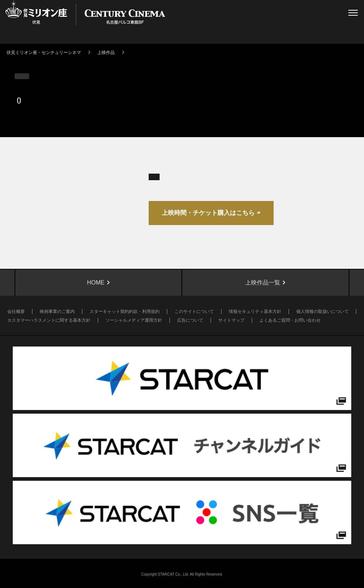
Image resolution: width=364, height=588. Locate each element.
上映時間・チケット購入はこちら (208, 213)
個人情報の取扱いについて (322, 312)
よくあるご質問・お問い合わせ (290, 320)
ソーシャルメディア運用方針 (134, 320)
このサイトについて (194, 312)
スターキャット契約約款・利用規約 (125, 312)
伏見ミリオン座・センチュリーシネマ (44, 53)
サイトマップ (231, 320)
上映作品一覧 (263, 283)
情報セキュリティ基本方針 (255, 312)
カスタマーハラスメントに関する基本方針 (49, 320)
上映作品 (106, 53)
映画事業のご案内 (57, 312)
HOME (96, 283)
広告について (190, 320)
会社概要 (16, 312)
